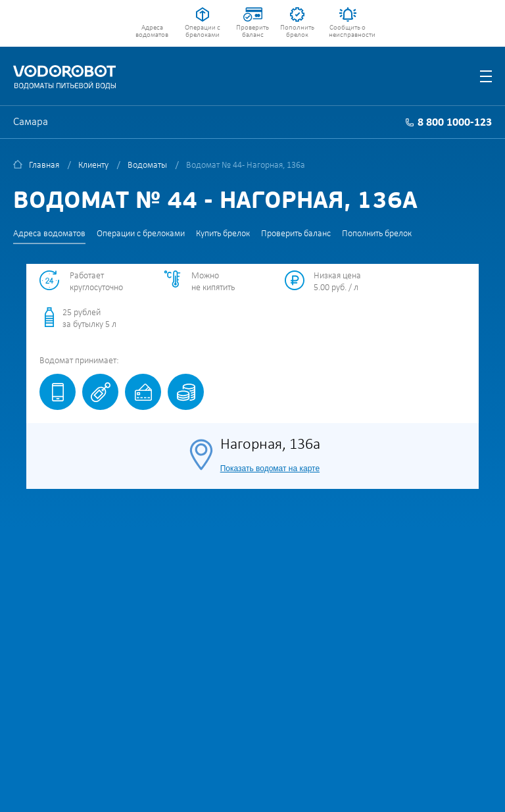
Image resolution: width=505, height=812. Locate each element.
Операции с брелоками (203, 32)
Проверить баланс (252, 32)
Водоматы (147, 165)
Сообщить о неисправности (348, 32)
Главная (44, 165)
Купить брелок (223, 234)
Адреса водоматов (152, 32)
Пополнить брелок (297, 32)
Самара (31, 122)
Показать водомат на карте (270, 469)
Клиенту (93, 165)
